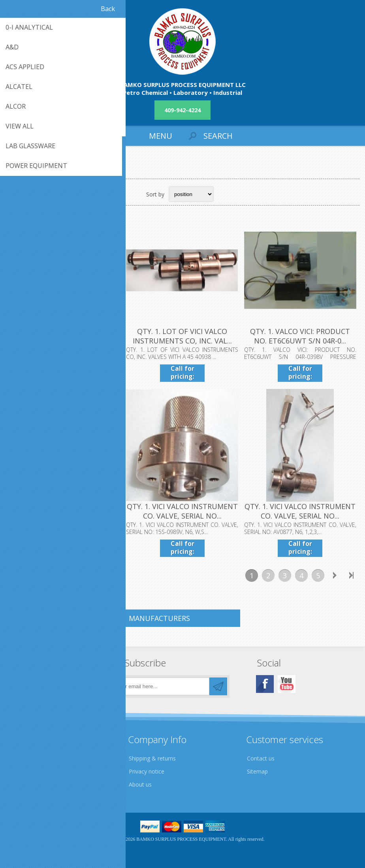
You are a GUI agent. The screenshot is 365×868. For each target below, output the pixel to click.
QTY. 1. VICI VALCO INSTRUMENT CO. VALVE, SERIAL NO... (182, 511)
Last (351, 576)
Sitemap (257, 771)
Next (335, 576)
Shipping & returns (152, 758)
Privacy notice (147, 771)
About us (140, 784)
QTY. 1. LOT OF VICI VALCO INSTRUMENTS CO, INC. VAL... (182, 336)
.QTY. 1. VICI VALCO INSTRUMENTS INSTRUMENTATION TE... (65, 341)
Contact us (261, 758)
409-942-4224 (182, 110)
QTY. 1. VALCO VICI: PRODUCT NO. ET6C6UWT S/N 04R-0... (300, 336)
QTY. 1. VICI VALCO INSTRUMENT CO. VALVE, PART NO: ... (65, 511)
